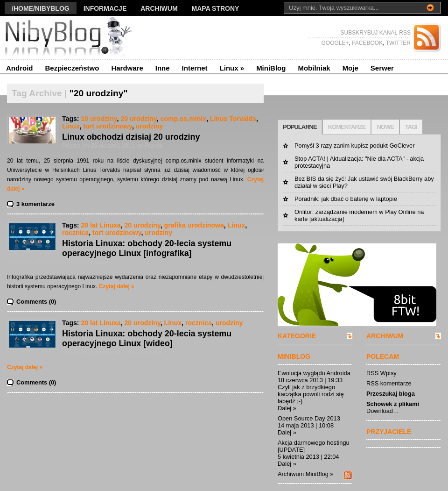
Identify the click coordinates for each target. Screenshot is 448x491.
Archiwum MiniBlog (303, 474)
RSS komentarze (389, 383)
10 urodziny (99, 119)
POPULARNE (300, 127)
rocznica (75, 233)
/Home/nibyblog (41, 8)
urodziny (150, 126)
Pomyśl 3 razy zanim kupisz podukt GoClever (354, 146)
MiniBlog (271, 68)
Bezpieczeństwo (72, 68)
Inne (163, 68)
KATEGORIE (297, 336)
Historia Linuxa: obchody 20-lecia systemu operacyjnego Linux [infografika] (147, 248)
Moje (350, 68)
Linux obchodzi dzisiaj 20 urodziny (131, 137)
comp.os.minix (183, 119)
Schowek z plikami (393, 404)
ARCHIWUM (385, 336)
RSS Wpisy (381, 373)
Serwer (382, 68)
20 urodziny (138, 119)
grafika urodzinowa (194, 225)
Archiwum (159, 8)
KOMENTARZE (347, 127)
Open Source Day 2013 (309, 418)
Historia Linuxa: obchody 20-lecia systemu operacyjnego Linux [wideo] (147, 338)
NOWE (385, 127)
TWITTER (398, 43)
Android (20, 68)
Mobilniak (314, 68)
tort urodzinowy (108, 126)
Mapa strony (216, 8)
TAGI (411, 127)
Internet (195, 68)
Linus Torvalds (233, 119)
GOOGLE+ (335, 43)
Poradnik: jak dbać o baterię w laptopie (346, 199)
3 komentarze (35, 204)
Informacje (105, 8)
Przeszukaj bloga (391, 394)
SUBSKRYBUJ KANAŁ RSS (376, 33)
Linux (232, 68)
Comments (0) (36, 302)
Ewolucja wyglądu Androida (314, 373)
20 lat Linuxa (101, 225)
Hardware (127, 68)
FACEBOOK (367, 43)
